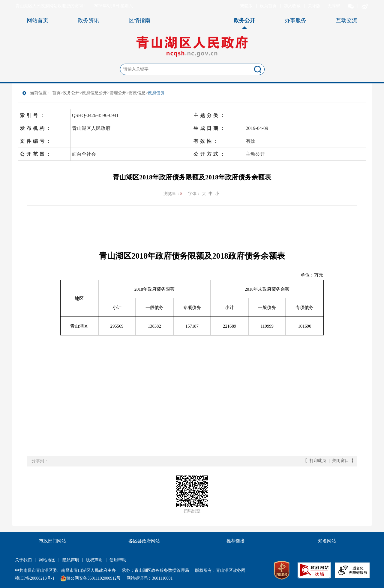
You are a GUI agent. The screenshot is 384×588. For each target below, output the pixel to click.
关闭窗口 (340, 461)
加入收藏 (292, 6)
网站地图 (47, 560)
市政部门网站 (52, 541)
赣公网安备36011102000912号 (93, 578)
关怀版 (314, 6)
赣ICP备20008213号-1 (35, 578)
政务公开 (71, 93)
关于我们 (23, 560)
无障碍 (334, 6)
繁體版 (246, 6)
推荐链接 (235, 541)
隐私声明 (71, 560)
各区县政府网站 (144, 541)
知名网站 (327, 541)
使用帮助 (118, 560)
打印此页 (318, 461)
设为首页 (268, 6)
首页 (56, 93)
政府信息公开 (94, 93)
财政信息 (137, 93)
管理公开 (118, 93)
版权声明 (94, 560)
